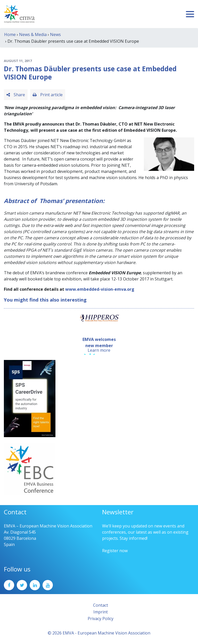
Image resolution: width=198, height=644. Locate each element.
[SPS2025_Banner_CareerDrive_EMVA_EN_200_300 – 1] (30, 398)
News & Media (33, 34)
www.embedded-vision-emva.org (100, 289)
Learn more (99, 350)
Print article (48, 95)
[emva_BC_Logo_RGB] (30, 469)
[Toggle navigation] (190, 14)
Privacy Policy (101, 619)
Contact (101, 605)
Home (10, 34)
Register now (115, 551)
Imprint (101, 612)
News (55, 34)
